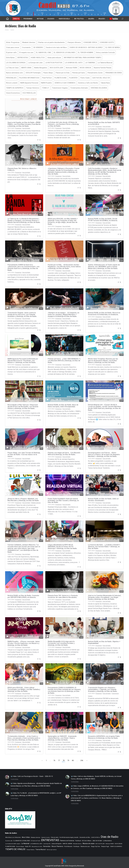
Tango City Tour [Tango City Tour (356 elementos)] (95, 846)
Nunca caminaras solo (14, 73)
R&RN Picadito (46, 83)
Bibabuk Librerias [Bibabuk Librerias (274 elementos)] (36, 837)
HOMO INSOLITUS (38, 58)
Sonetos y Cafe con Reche (88, 83)
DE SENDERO (38, 47)
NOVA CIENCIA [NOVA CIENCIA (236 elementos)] (118, 844)
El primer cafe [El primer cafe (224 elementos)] (9, 841)
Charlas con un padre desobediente (51, 42)
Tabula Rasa (105, 83)
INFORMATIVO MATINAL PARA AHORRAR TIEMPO (82, 58)
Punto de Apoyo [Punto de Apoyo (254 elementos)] (20, 846)
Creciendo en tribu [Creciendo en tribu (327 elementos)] (85, 837)
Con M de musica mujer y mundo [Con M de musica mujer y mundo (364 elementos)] (69, 837)
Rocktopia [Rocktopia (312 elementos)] (76, 846)
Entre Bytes (10, 58)
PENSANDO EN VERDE (114, 73)
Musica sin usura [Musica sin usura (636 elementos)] (88, 843)
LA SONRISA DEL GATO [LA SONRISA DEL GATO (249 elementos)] (36, 844)
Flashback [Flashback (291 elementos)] (78, 841)
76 (54, 760)
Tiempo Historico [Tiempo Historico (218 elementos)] (30, 850)
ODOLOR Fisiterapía (33, 73)
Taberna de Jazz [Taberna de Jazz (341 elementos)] (85, 846)
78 (64, 760)
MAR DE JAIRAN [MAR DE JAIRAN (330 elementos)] (67, 844)
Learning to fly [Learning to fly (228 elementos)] (47, 844)
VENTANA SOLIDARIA (99, 88)
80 (73, 760)
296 (82, 760)
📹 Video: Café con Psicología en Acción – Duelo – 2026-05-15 (32, 776)
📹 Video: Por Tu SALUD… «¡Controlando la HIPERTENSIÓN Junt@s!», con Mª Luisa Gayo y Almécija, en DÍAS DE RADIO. (36, 794)
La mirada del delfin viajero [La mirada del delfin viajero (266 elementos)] (13, 844)
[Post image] (7, 777)
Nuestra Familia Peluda (102, 68)
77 (59, 760)
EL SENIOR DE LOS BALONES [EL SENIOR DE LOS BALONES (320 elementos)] (22, 841)
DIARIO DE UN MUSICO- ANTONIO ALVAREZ (86, 47)
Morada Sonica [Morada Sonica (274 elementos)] (77, 844)
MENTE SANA (26, 68)
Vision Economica (13, 93)
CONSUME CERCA (90, 42)
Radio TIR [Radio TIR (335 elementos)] (28, 846)
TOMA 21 (46, 88)
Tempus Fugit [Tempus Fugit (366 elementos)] (105, 846)
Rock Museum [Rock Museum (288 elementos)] (68, 846)
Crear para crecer (13, 47)
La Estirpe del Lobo (35, 63)
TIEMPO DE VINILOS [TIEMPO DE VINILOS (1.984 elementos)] (15, 849)
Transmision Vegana (60, 88)
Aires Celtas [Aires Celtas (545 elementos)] (26, 837)
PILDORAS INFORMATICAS (29, 78)
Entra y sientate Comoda (105, 52)
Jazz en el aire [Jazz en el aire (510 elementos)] (97, 841)
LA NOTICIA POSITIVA (54, 63)
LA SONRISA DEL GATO (74, 63)
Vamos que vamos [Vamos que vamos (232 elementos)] (52, 850)
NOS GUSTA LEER (56, 68)
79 (68, 760)
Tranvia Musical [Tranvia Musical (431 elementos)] (41, 850)
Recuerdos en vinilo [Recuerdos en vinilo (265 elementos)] (37, 846)
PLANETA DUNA (60, 78)
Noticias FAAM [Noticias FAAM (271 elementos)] (110, 844)
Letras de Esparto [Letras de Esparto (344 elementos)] (57, 844)
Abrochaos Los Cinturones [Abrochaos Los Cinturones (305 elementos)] (13, 837)
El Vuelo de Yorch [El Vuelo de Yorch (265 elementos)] (36, 841)
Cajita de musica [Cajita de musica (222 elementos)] (46, 837)
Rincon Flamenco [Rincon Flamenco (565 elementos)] (57, 846)
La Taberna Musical (105, 63)
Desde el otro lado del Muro (56, 47)
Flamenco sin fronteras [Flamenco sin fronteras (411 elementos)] (67, 841)
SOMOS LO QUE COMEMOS (65, 83)
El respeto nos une (26, 52)
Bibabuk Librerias (29, 42)
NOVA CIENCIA (85, 68)
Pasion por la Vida (63, 73)
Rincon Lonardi (12, 83)
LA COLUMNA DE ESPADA (16, 63)
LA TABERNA (90, 63)
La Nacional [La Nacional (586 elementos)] (25, 843)
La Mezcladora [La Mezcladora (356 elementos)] (107, 841)
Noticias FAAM (71, 68)
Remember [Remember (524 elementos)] (47, 846)
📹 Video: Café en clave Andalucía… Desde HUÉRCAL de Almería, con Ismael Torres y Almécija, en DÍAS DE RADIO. (96, 778)
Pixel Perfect (47, 78)
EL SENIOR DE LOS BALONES (64, 52)
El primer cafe (11, 52)
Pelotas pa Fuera (78, 73)
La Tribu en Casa (12, 68)
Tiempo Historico (33, 88)
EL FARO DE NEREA (113, 47)
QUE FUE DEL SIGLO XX (101, 78)
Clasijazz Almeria (74, 42)
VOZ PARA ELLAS (29, 93)
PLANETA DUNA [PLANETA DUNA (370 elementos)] (10, 846)
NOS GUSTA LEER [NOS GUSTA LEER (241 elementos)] (100, 844)
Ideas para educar (54, 58)
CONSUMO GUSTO (107, 42)
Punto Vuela (85, 78)
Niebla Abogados (41, 68)
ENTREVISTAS (23, 58)
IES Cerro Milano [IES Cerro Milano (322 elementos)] (87, 841)
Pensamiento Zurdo (95, 73)
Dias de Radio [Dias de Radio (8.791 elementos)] (110, 837)
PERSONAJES (11, 78)
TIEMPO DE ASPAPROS (15, 88)
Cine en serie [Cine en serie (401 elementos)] (55, 837)
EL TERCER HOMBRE (86, 52)
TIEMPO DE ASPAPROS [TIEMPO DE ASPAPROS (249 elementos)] (116, 846)
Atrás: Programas (13, 42)
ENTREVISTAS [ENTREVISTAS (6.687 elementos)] (50, 840)
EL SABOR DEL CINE (44, 52)
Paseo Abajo (48, 73)
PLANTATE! (73, 78)
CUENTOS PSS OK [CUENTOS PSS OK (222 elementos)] (95, 837)
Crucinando (26, 47)
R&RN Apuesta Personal (29, 83)
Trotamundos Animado (79, 88)
